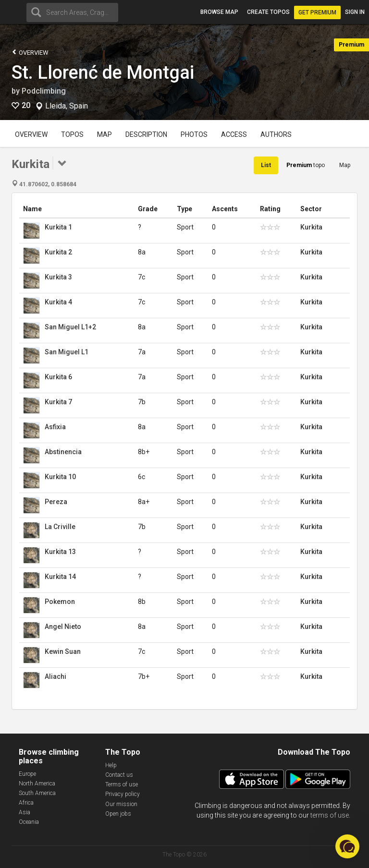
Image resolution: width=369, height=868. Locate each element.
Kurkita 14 (60, 577)
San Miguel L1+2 (70, 327)
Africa (26, 803)
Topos (72, 134)
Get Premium (317, 12)
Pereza (56, 502)
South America (37, 793)
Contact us (119, 775)
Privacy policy (123, 794)
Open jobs (118, 814)
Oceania (29, 822)
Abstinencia (63, 452)
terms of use (330, 815)
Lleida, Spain (67, 106)
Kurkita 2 (58, 252)
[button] (347, 846)
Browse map (219, 12)
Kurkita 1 (58, 227)
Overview (30, 52)
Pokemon (60, 602)
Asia (25, 812)
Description (146, 134)
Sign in (355, 12)
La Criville (60, 527)
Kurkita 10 (60, 477)
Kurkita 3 (58, 277)
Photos (194, 134)
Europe (27, 774)
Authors (276, 134)
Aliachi (55, 676)
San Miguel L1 (67, 352)
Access (234, 134)
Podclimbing (44, 91)
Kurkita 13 (60, 552)
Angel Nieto (63, 627)
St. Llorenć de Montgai (103, 72)
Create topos (268, 12)
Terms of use (122, 784)
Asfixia (55, 427)
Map (105, 134)
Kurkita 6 (58, 377)
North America (37, 784)
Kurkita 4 (58, 302)
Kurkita (311, 227)
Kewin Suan (63, 651)
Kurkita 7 (58, 402)
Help (111, 765)
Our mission (121, 804)
